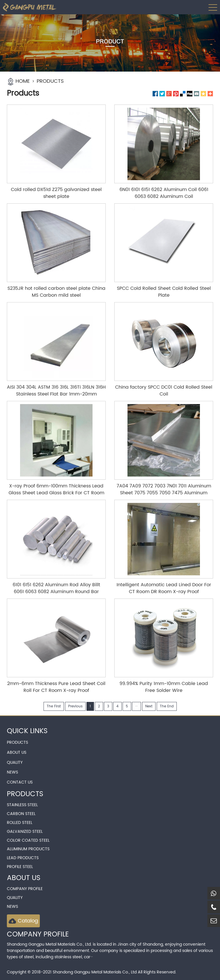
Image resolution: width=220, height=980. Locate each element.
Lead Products (23, 858)
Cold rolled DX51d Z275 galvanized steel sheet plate (56, 193)
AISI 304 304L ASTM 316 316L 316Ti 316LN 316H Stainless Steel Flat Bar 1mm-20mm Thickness (56, 394)
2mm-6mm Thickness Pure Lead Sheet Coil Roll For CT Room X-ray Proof (56, 687)
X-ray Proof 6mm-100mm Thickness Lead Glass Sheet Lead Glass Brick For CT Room (56, 489)
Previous (75, 706)
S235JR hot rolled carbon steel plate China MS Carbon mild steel (56, 292)
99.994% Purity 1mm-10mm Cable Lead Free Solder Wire (164, 687)
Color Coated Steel (28, 840)
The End (167, 706)
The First (54, 706)
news (12, 907)
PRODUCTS (50, 81)
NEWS (12, 772)
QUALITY (15, 762)
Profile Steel (20, 867)
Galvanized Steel (25, 832)
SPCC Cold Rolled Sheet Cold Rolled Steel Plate (164, 292)
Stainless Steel (22, 805)
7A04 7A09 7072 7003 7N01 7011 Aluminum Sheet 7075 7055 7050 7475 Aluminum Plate (164, 493)
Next (149, 706)
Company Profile (25, 889)
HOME (23, 81)
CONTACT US (20, 782)
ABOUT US (17, 752)
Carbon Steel (21, 814)
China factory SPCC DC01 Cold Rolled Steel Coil (164, 391)
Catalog (23, 921)
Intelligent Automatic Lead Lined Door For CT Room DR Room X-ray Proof (164, 588)
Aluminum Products (28, 849)
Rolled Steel (20, 823)
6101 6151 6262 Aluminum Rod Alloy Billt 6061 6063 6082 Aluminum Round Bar (56, 588)
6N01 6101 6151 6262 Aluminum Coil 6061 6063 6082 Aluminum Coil (164, 193)
